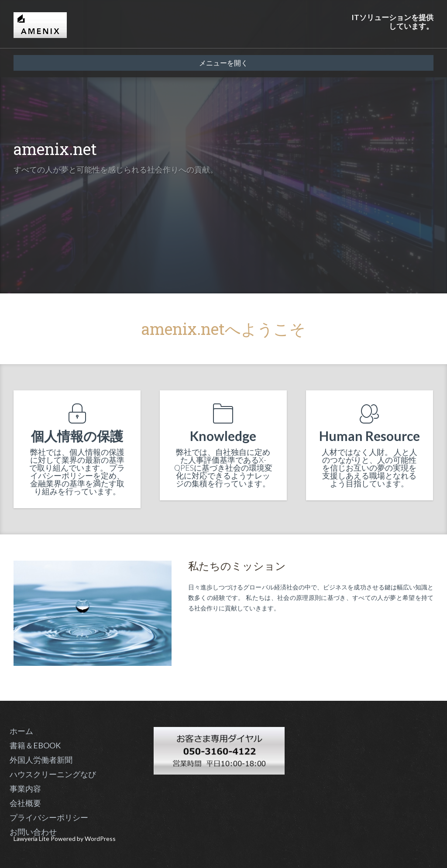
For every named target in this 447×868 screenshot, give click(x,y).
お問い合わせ (33, 832)
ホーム (21, 731)
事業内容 (25, 789)
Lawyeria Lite (32, 839)
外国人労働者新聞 (41, 760)
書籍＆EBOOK (35, 745)
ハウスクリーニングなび (53, 774)
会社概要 (25, 803)
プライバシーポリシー (49, 817)
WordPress (100, 839)
